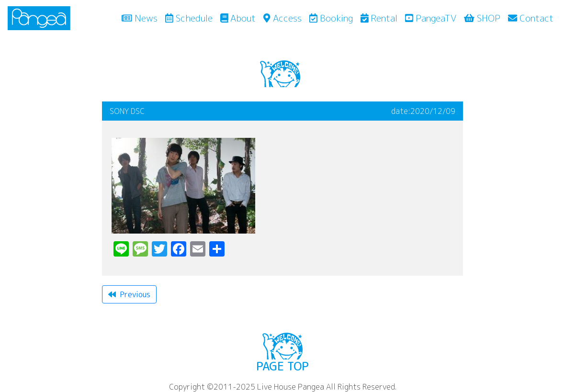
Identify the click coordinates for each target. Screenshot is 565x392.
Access (282, 18)
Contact (531, 18)
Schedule (189, 18)
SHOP (482, 18)
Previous (129, 294)
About (238, 18)
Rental (379, 18)
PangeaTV (431, 18)
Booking (331, 18)
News (141, 18)
